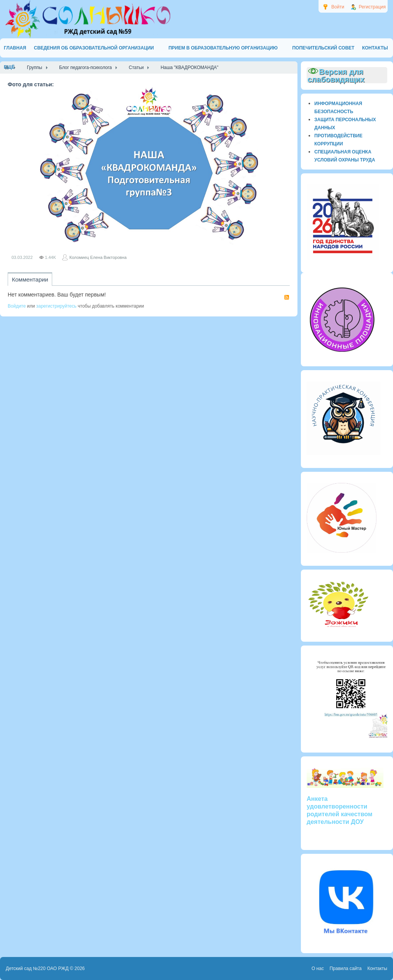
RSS (287, 297)
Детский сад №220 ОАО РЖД (37, 968)
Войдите (17, 306)
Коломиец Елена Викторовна (98, 257)
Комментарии (30, 279)
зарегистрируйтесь (56, 306)
